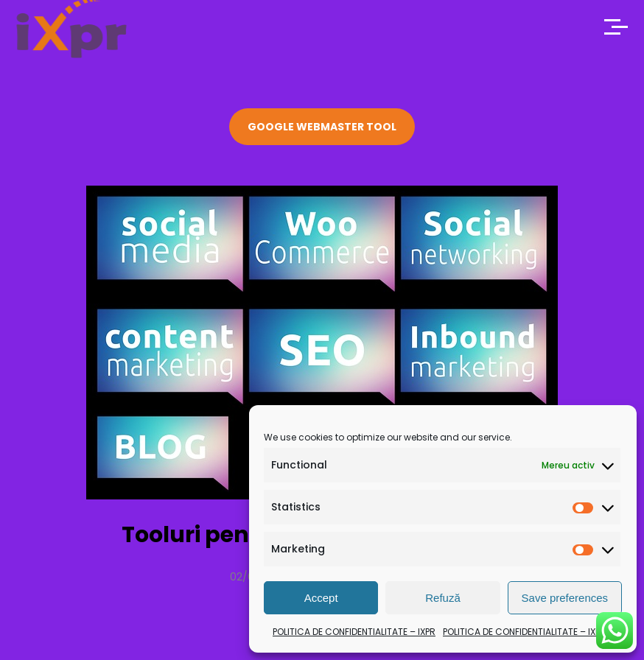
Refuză (443, 598)
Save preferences (565, 598)
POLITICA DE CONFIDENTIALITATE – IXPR (354, 632)
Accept (321, 598)
